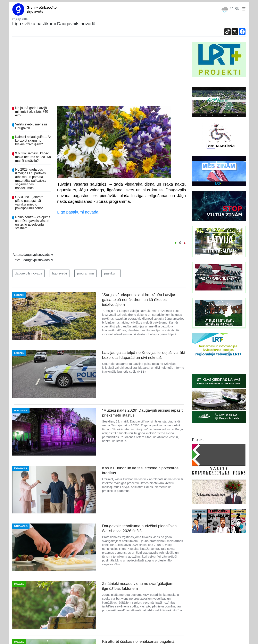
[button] (243, 9)
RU (237, 9)
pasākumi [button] (111, 273)
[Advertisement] (99, 72)
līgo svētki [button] (60, 273)
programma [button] (85, 273)
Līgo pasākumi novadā (78, 212)
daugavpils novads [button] (29, 273)
